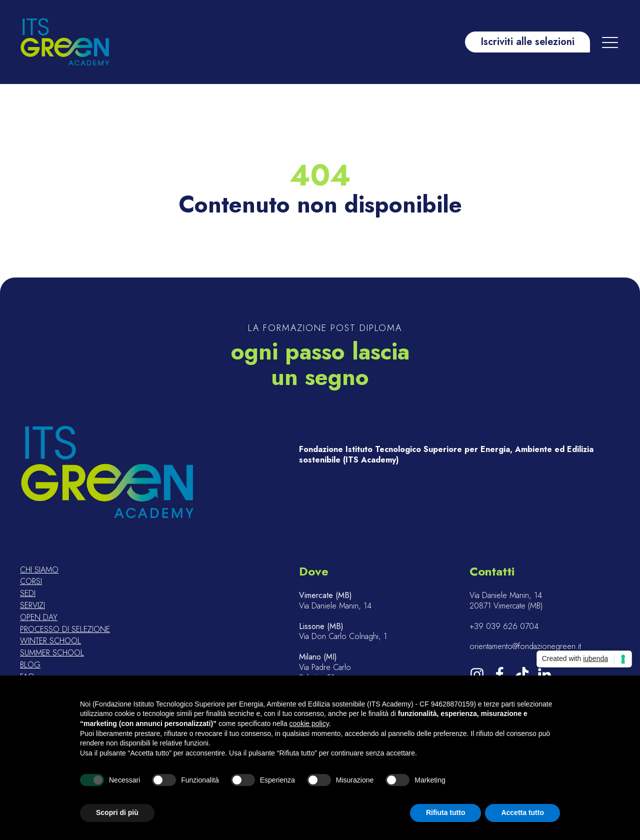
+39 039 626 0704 (504, 627)
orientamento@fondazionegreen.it (525, 647)
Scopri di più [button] (117, 812)
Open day (39, 618)
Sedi (28, 594)
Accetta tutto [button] (522, 812)
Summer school (52, 653)
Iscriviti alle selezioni (527, 42)
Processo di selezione (65, 630)
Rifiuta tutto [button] (446, 812)
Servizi (32, 606)
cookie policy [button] (309, 723)
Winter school (50, 641)
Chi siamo (39, 570)
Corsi (31, 582)
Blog (30, 665)
